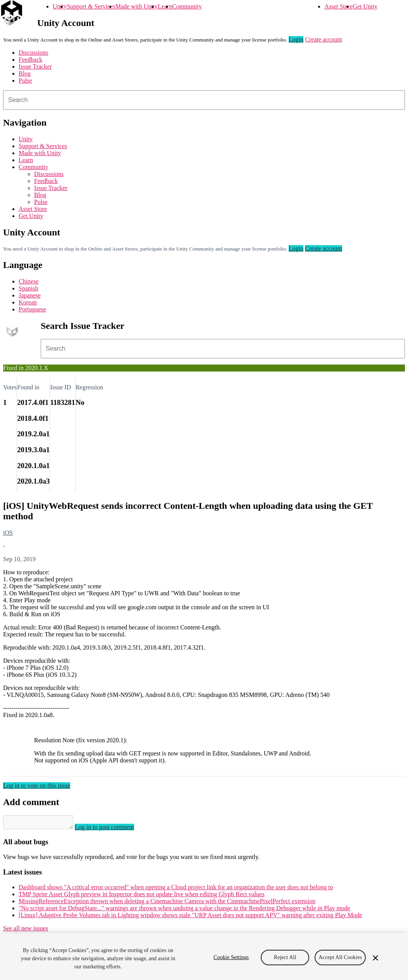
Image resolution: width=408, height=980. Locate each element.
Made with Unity (137, 6)
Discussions (33, 53)
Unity (60, 6)
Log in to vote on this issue (37, 786)
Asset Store (338, 6)
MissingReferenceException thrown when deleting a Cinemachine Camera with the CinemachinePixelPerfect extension (167, 903)
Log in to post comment (112, 829)
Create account (324, 39)
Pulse (25, 80)
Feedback (30, 60)
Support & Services (91, 6)
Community (187, 6)
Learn (165, 6)
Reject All (285, 957)
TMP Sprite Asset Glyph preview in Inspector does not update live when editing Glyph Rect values (141, 896)
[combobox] (204, 100)
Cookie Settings (231, 957)
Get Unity (365, 6)
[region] (204, 957)
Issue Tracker (35, 67)
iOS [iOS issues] (8, 533)
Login (296, 39)
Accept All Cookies (340, 957)
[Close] (375, 958)
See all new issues (26, 931)
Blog (25, 73)
